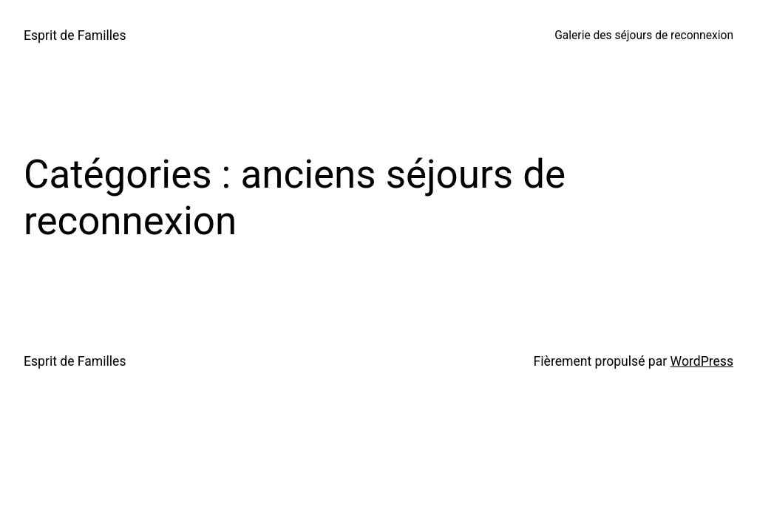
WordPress (702, 361)
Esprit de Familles (75, 35)
